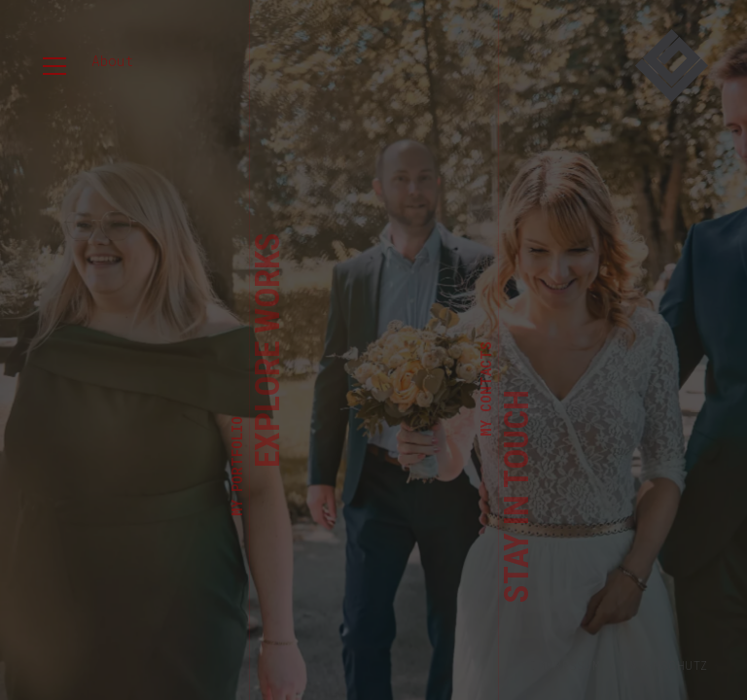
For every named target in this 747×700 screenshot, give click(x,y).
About (112, 61)
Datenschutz (665, 665)
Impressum (565, 665)
